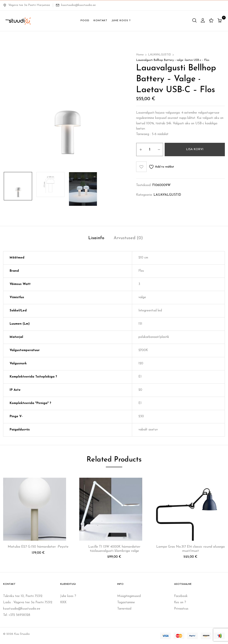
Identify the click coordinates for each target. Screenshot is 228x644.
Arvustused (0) (128, 238)
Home (140, 55)
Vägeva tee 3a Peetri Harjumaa (27, 5)
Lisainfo (96, 238)
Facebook (181, 596)
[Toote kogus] (150, 150)
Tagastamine (126, 603)
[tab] (96, 239)
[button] (220, 21)
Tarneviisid (124, 609)
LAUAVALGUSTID (160, 55)
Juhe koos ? (68, 596)
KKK (63, 603)
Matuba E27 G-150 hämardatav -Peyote (38, 547)
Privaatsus (181, 609)
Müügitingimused (129, 596)
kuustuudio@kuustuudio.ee (78, 5)
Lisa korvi (195, 149)
